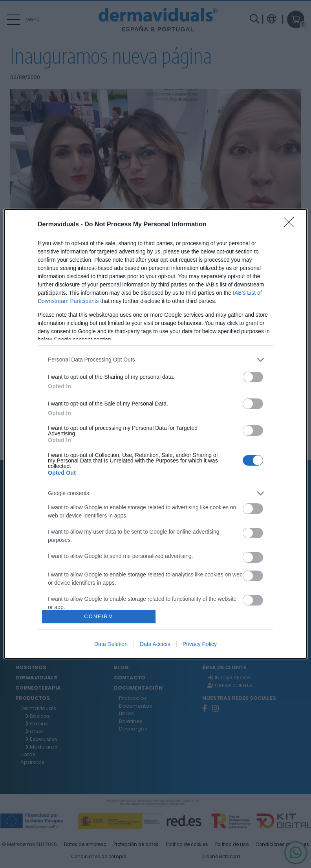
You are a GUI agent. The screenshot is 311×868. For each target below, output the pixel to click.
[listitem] (155, 360)
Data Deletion (111, 644)
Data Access (155, 644)
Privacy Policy (200, 644)
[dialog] (155, 434)
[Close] (291, 225)
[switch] (253, 377)
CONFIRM (99, 617)
